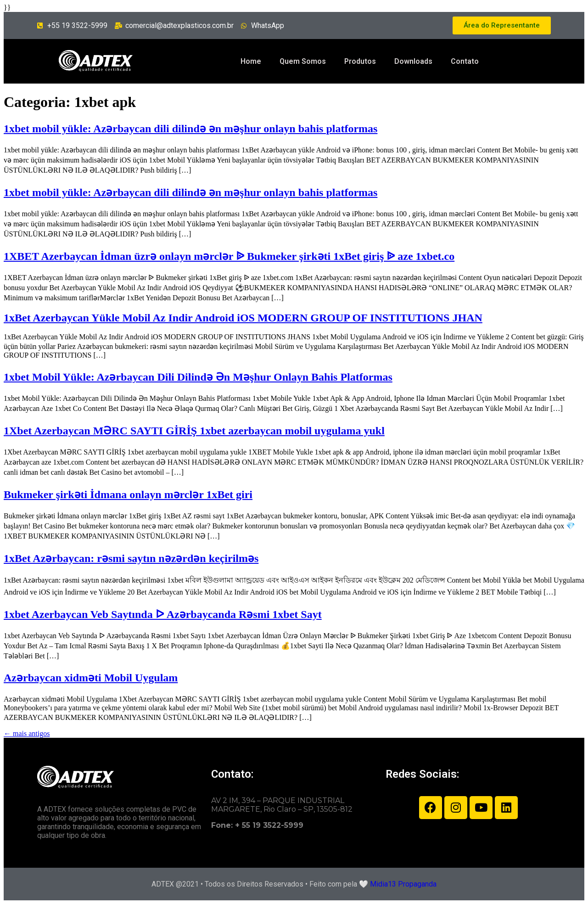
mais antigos (27, 733)
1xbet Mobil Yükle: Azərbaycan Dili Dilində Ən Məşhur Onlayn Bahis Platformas (198, 377)
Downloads (413, 61)
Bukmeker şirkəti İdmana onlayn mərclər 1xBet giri (128, 494)
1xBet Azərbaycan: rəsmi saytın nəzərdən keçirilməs (131, 558)
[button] (502, 25)
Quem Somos (303, 61)
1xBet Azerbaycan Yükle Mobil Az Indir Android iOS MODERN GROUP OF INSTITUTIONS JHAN (243, 318)
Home (251, 61)
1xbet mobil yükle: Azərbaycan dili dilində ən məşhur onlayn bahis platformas (190, 129)
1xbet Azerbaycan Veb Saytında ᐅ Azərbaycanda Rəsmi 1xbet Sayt (163, 614)
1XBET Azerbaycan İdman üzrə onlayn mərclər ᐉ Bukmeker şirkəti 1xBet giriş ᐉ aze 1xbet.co (229, 256)
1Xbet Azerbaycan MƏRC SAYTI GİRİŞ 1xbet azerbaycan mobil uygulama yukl (194, 431)
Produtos (360, 61)
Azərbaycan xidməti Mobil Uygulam (91, 678)
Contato (465, 61)
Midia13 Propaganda (403, 884)
